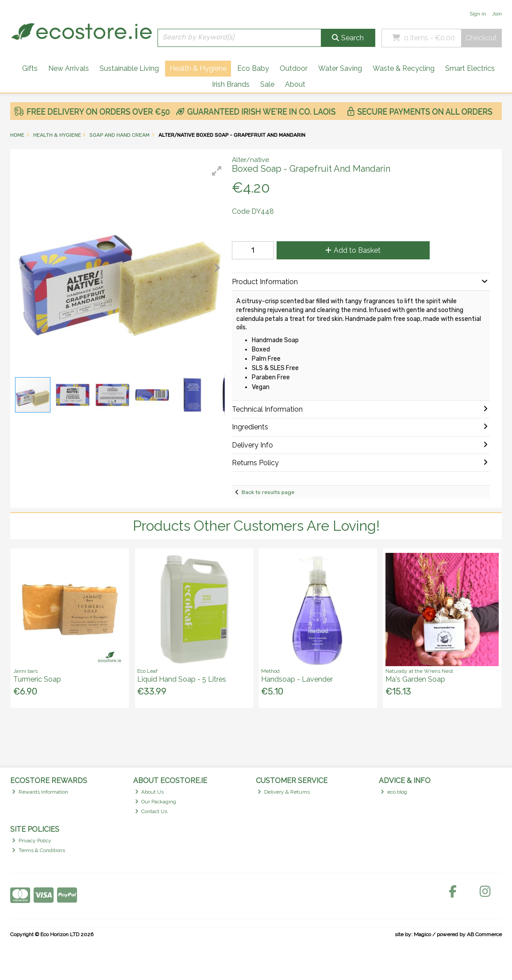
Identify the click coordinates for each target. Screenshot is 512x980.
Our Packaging (156, 802)
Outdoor (294, 68)
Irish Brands (231, 84)
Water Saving (340, 68)
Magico (422, 934)
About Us (150, 792)
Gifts (30, 68)
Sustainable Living (129, 68)
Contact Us (151, 811)
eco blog (394, 792)
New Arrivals (69, 68)
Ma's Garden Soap (415, 679)
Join (497, 14)
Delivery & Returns (284, 792)
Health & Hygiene (198, 68)
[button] (217, 171)
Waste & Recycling (404, 68)
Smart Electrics (470, 68)
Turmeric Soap (37, 679)
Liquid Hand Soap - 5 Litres (182, 679)
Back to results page (268, 492)
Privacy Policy (32, 841)
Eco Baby (253, 68)
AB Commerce (484, 934)
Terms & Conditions (38, 850)
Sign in (478, 14)
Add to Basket (353, 250)
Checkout (481, 38)
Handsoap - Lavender (297, 679)
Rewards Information (40, 792)
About (295, 84)
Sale (267, 84)
